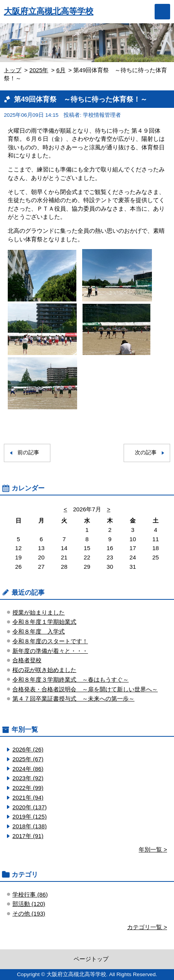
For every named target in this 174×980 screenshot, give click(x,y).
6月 (61, 70)
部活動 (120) (29, 904)
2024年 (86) (28, 769)
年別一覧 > (153, 849)
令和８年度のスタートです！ (50, 641)
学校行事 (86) (30, 894)
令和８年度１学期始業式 (44, 622)
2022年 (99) (28, 788)
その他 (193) (29, 913)
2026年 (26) (28, 749)
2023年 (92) (28, 778)
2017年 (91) (28, 836)
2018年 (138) (29, 826)
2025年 (39, 70)
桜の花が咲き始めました (44, 670)
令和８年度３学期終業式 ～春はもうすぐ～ (71, 680)
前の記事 (28, 453)
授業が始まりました (39, 612)
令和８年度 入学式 (39, 631)
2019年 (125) (29, 816)
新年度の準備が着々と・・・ (50, 651)
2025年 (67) (28, 759)
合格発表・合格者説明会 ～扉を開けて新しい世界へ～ (85, 689)
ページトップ (91, 959)
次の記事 (146, 453)
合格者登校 (27, 660)
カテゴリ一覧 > (147, 927)
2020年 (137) (29, 807)
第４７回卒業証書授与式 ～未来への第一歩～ (73, 699)
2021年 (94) (28, 797)
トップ (13, 70)
